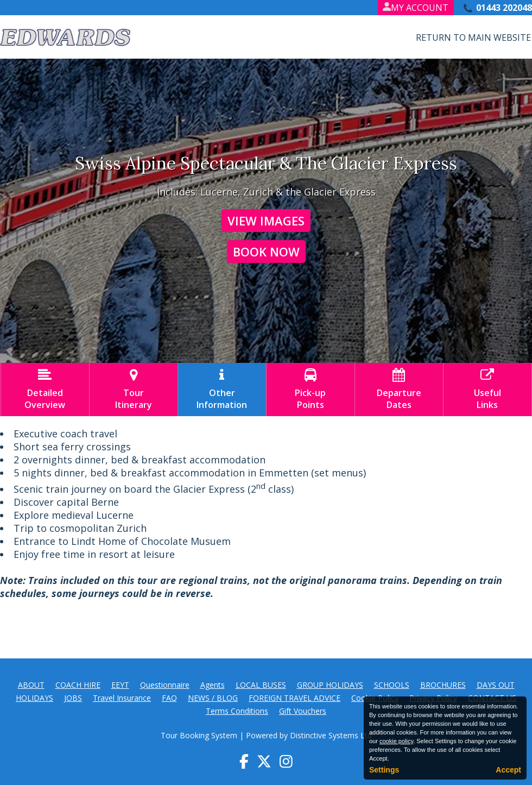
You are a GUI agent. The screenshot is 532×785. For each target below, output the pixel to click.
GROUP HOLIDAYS (330, 685)
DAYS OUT (496, 685)
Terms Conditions (237, 711)
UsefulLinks (487, 390)
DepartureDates (399, 390)
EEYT (120, 685)
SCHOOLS (392, 685)
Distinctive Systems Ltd (331, 735)
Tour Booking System (199, 735)
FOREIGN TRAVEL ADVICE (294, 698)
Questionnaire (165, 685)
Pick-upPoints (311, 390)
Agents (213, 685)
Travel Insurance (122, 698)
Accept (508, 770)
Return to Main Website (473, 37)
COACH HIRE (78, 685)
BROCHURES (443, 685)
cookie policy (396, 741)
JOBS (73, 698)
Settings (384, 770)
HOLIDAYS (34, 698)
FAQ (169, 698)
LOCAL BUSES (261, 685)
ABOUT (31, 685)
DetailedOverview (45, 390)
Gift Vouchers (303, 711)
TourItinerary (134, 390)
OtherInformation (222, 390)
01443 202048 (504, 8)
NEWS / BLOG (213, 698)
